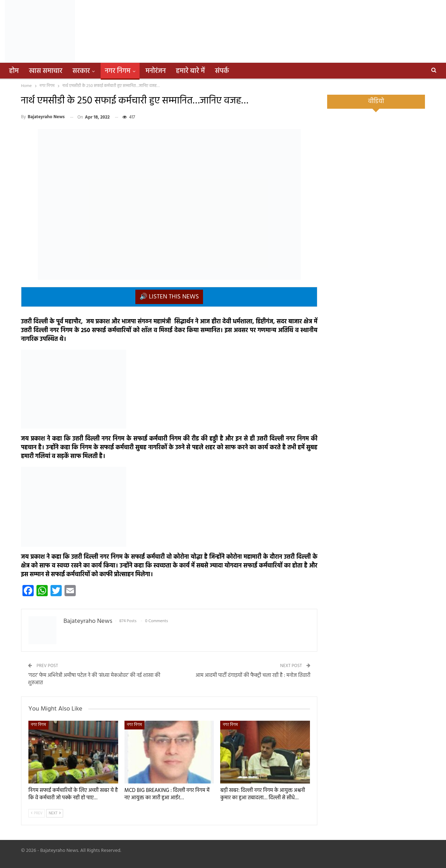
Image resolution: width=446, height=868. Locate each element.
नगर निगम (118, 71)
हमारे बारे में (190, 71)
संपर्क (222, 71)
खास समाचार (46, 71)
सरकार (81, 71)
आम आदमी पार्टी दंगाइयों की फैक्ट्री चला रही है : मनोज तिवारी (253, 675)
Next (55, 813)
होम (14, 71)
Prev (37, 813)
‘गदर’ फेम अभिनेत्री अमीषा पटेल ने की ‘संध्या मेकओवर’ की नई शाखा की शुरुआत (94, 679)
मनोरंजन (156, 71)
